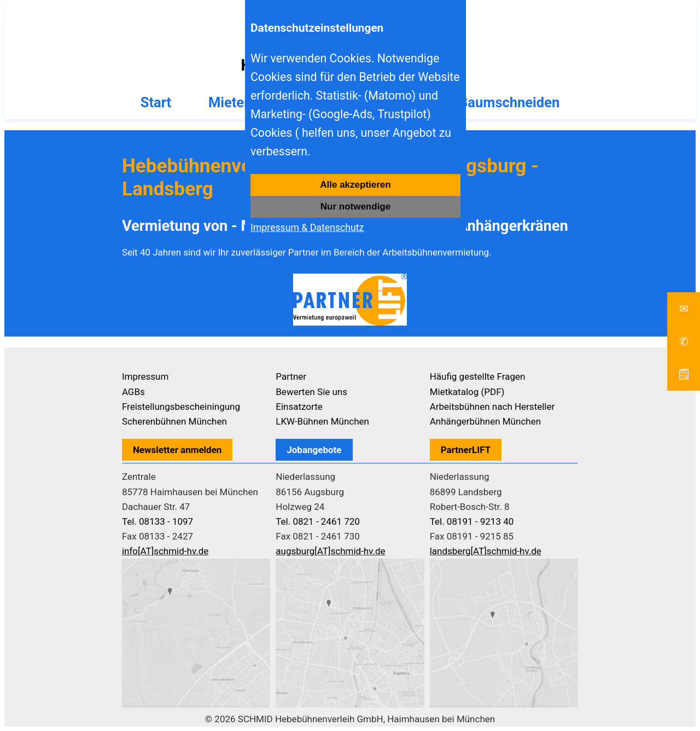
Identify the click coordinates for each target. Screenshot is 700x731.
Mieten (230, 102)
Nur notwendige (355, 207)
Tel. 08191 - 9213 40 (472, 521)
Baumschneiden (509, 102)
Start (156, 102)
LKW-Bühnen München (322, 421)
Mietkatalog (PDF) (467, 392)
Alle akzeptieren (355, 185)
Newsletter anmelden (177, 450)
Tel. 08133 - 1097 (157, 521)
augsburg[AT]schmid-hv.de (330, 551)
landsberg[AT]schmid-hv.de (486, 551)
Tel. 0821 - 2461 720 (318, 521)
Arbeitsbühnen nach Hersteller (492, 407)
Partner (291, 376)
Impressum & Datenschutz (307, 228)
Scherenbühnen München (174, 421)
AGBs (133, 392)
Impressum (145, 376)
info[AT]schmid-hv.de (165, 551)
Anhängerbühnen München (485, 421)
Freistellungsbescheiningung (181, 407)
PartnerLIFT (466, 450)
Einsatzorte (299, 407)
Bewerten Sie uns (311, 392)
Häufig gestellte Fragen (478, 376)
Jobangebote (314, 450)
